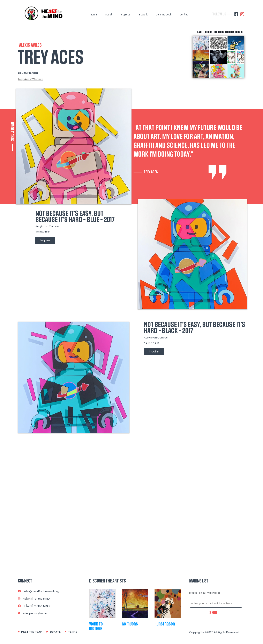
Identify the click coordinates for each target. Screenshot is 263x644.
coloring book (164, 14)
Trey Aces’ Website (31, 79)
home (94, 14)
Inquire (45, 240)
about (109, 14)
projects (125, 14)
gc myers (130, 624)
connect (25, 581)
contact (185, 14)
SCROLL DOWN (13, 131)
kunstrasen (165, 624)
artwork (143, 14)
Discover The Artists (108, 581)
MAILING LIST (199, 581)
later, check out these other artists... (221, 32)
